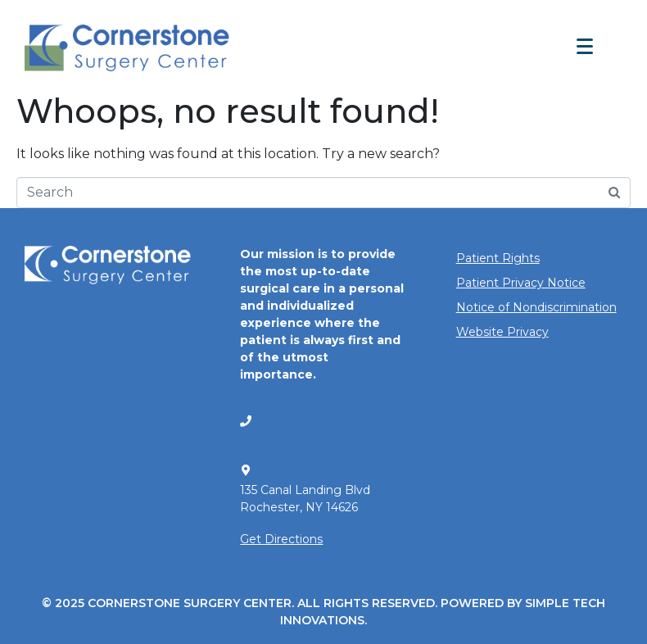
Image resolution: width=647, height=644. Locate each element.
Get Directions (281, 539)
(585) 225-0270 (282, 441)
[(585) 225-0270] (246, 421)
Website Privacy (502, 332)
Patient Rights (498, 258)
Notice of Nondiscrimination (536, 307)
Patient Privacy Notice (521, 283)
